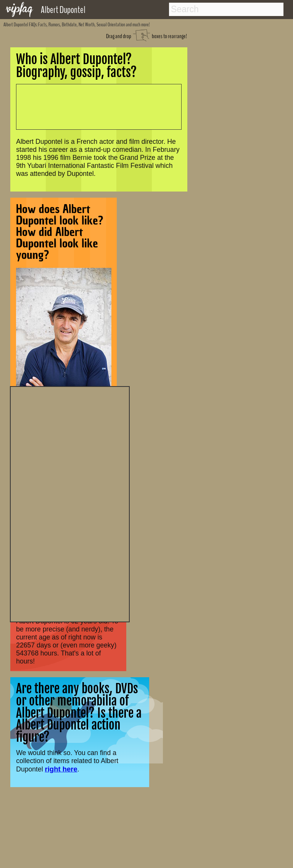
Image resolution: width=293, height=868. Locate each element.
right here (61, 769)
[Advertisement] (70, 503)
